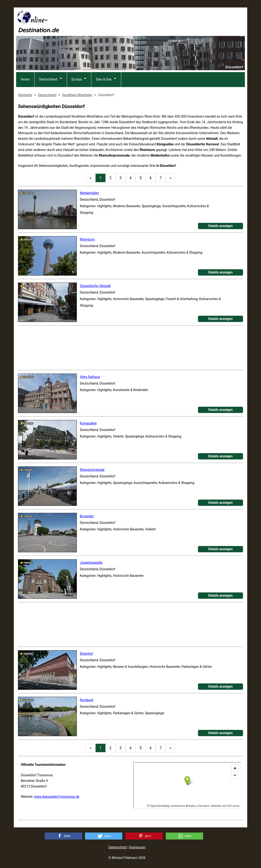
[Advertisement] (160, 21)
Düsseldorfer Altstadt (95, 286)
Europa (77, 79)
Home (25, 79)
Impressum (137, 847)
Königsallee (88, 423)
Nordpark (87, 700)
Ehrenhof (86, 654)
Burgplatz (87, 516)
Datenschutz (118, 847)
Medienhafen (89, 193)
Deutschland (48, 79)
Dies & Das (104, 79)
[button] (63, 836)
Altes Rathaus (90, 377)
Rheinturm (87, 239)
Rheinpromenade (92, 470)
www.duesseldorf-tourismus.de (57, 797)
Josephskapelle (91, 563)
